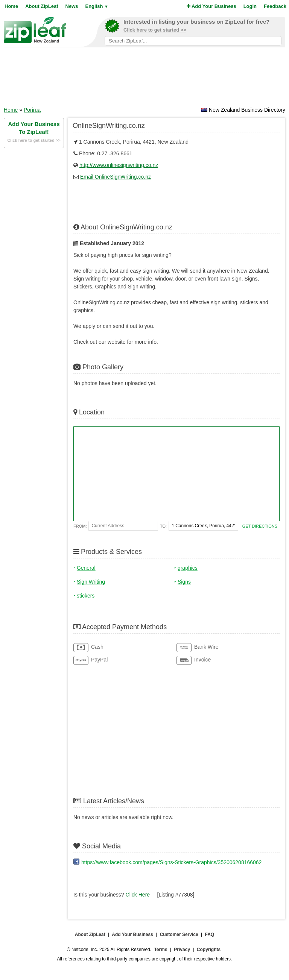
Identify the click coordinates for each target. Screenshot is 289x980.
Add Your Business (211, 6)
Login (250, 6)
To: (163, 526)
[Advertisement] (144, 79)
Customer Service (179, 934)
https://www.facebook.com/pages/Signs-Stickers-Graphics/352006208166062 (171, 862)
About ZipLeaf (42, 6)
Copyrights (209, 950)
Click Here (138, 895)
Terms (160, 950)
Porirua (32, 110)
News (72, 6)
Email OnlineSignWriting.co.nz (116, 177)
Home (11, 6)
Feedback (275, 6)
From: (80, 526)
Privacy (182, 950)
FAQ (210, 934)
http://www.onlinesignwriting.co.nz (119, 165)
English (97, 6)
